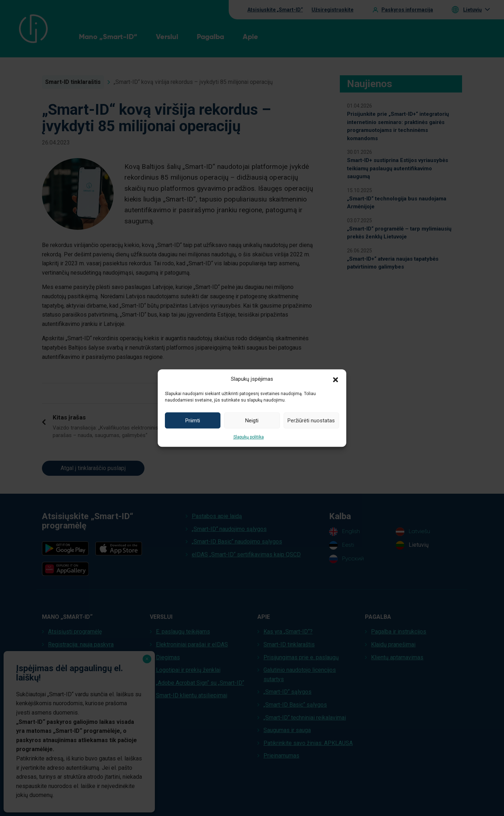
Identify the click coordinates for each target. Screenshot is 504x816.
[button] (336, 379)
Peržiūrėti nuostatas (311, 421)
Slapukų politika (249, 437)
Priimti (193, 421)
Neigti (252, 421)
